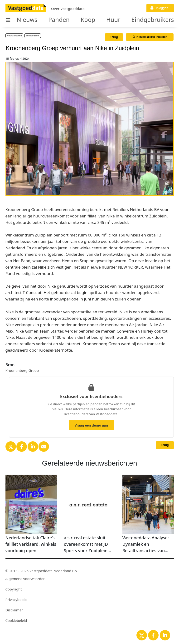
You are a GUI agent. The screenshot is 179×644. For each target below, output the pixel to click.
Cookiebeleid (16, 620)
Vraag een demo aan (91, 425)
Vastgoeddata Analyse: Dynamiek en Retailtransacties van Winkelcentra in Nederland (146, 544)
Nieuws (25, 20)
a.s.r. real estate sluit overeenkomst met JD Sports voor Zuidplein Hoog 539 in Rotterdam (88, 544)
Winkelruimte (33, 36)
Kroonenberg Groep (22, 370)
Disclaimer (14, 610)
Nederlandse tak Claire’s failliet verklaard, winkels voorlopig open (31, 544)
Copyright (14, 589)
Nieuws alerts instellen (150, 37)
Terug (114, 37)
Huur (99, 20)
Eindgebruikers (131, 20)
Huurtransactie (14, 36)
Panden (52, 20)
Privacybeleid (17, 600)
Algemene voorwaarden (26, 579)
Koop (77, 20)
